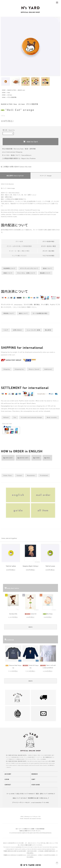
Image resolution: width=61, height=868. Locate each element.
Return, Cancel (34, 369)
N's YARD (46, 802)
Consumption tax (7, 406)
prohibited (19, 847)
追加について (47, 268)
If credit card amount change (32, 417)
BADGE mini (22, 90)
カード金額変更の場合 (40, 313)
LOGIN (7, 779)
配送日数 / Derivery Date (15, 149)
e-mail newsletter (36, 802)
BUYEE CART (24, 458)
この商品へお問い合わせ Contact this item (16, 167)
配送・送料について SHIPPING (45, 794)
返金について (23, 313)
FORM (38, 458)
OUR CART (9, 458)
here (34, 403)
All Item (10, 95)
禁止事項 (48, 330)
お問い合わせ (17, 330)
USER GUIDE (36, 785)
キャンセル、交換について (26, 273)
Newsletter (31, 475)
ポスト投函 (15, 199)
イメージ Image (46, 176)
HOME (4, 90)
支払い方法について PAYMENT (25, 794)
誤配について (8, 273)
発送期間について (9, 268)
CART (33, 779)
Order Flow (8, 475)
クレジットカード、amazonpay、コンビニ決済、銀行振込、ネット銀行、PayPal (28, 305)
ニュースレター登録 (33, 330)
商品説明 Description (15, 176)
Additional (48, 369)
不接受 (5, 851)
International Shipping (14, 152)
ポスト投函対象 (12, 97)
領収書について (9, 313)
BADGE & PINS (12, 90)
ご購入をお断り (28, 845)
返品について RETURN (19, 798)
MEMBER (35, 774)
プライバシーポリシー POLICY (21, 802)
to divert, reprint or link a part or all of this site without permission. (34, 833)
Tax (15, 417)
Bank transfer (52, 417)
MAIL (48, 458)
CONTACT (8, 785)
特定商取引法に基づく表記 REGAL (38, 798)
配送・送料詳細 (30, 149)
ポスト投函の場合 (48, 241)
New (9, 92)
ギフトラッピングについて (29, 268)
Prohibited (44, 475)
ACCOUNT (8, 774)
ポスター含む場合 (48, 251)
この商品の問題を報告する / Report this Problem (19, 158)
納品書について (45, 273)
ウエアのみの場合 (48, 256)
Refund (6, 417)
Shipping (7, 369)
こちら (22, 307)
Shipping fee (19, 369)
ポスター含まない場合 (49, 246)
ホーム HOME (10, 794)
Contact (19, 475)
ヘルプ (6, 330)
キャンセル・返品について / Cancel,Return (17, 155)
